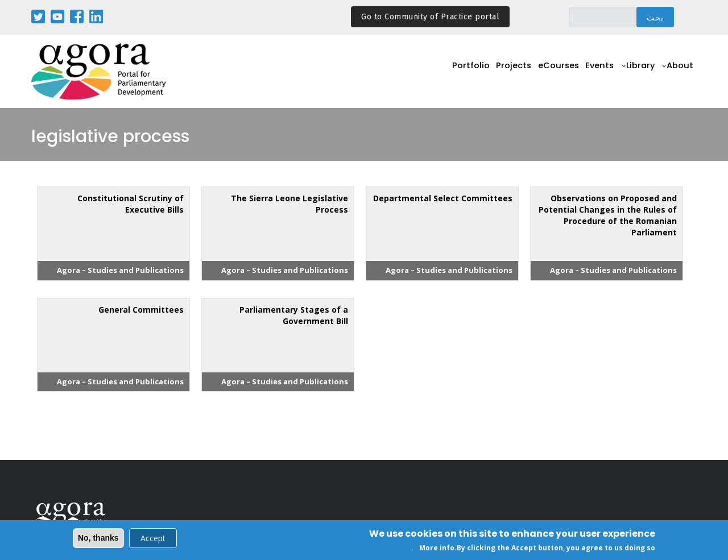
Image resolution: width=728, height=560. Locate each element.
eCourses (544, 72)
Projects (495, 72)
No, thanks (98, 539)
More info (437, 549)
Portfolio (448, 72)
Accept (153, 539)
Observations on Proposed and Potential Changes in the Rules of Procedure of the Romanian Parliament (608, 215)
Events (590, 72)
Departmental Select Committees (443, 198)
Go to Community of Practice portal (430, 17)
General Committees (141, 310)
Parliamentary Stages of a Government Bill (294, 315)
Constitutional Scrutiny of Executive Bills (131, 204)
